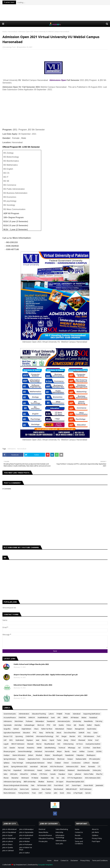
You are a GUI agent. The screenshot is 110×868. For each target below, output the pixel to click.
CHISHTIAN (29, 736)
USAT (40, 793)
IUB (55, 725)
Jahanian (78, 774)
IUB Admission (29, 770)
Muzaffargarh (58, 755)
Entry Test (7, 770)
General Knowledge (25, 751)
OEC (59, 744)
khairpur (22, 759)
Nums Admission (10, 793)
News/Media (88, 721)
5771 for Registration (75, 778)
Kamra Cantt (24, 789)
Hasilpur (7, 755)
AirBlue (82, 751)
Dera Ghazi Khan (70, 733)
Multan (84, 718)
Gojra (70, 774)
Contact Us (79, 832)
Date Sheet (97, 748)
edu (63, 778)
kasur (74, 751)
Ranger (64, 736)
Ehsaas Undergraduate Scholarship (16, 785)
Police (69, 725)
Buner (83, 767)
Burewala (92, 767)
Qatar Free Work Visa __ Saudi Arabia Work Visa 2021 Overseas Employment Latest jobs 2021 (51, 695)
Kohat (90, 740)
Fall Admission (89, 736)
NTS (79, 736)
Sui (58, 778)
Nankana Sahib (81, 759)
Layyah (6, 744)
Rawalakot (45, 778)
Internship (59, 832)
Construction (76, 763)
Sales (5, 774)
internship (18, 725)
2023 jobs (14, 774)
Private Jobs (43, 841)
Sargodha (7, 729)
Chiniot (66, 763)
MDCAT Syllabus (59, 770)
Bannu (44, 740)
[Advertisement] (55, 13)
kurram (88, 793)
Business (50, 782)
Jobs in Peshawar (26, 844)
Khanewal (82, 740)
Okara (36, 729)
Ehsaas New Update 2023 (75, 782)
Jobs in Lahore (8, 841)
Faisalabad (93, 718)
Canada (53, 774)
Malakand (71, 770)
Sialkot (89, 725)
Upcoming (19, 736)
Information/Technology (45, 736)
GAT (67, 785)
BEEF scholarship (30, 782)
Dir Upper (60, 782)
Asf (79, 748)
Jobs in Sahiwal (8, 850)
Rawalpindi (51, 721)
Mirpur (59, 751)
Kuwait (40, 770)
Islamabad (77, 714)
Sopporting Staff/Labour (92, 714)
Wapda (97, 725)
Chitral (73, 740)
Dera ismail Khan (49, 759)
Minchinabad (58, 789)
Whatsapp (72, 748)
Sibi (52, 778)
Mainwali (96, 763)
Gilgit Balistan (26, 729)
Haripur (70, 759)
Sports (6, 767)
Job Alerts (95, 832)
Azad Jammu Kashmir (93, 744)
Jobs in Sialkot (24, 853)
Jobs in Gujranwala (26, 832)
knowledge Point (10, 47)
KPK (59, 718)
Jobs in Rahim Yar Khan (26, 849)
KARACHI (32, 718)
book (62, 793)
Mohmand (25, 778)
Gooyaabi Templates (45, 865)
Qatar (96, 733)
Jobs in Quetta (8, 847)
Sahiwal (16, 729)
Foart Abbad (59, 785)
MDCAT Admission (18, 744)
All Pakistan (75, 718)
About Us (95, 829)
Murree (39, 744)
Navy (41, 733)
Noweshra (31, 748)
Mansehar (15, 778)
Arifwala (34, 774)
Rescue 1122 (8, 736)
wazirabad (34, 767)
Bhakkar (41, 782)
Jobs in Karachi (25, 838)
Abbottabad (60, 729)
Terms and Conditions (79, 842)
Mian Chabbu (46, 789)
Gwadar (12, 748)
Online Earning (68, 744)
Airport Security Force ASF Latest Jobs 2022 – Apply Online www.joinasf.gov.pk (46, 675)
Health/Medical (43, 718)
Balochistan (19, 721)
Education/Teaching (39, 714)
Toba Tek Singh (18, 763)
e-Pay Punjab (78, 793)
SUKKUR (81, 733)
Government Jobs (10, 714)
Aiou (89, 733)
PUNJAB (59, 714)
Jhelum (31, 755)
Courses (90, 751)
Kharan (6, 778)
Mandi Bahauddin (84, 770)
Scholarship (77, 721)
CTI (99, 767)
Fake (33, 785)
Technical (62, 748)
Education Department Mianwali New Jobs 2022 (33, 685)
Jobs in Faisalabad (9, 832)
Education (27, 733)
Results (82, 725)
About (56, 861)
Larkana (48, 770)
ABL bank (44, 767)
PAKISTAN (22, 718)
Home (5, 32)
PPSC (49, 725)
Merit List (41, 725)
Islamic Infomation (19, 755)
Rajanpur (30, 740)
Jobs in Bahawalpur (26, 829)
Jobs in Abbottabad (9, 829)
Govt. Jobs (59, 844)
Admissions (12, 449)
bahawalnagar (30, 725)
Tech (99, 736)
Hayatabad (17, 770)
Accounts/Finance (10, 718)
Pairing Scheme (24, 793)
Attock (59, 733)
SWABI (39, 748)
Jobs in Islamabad (9, 838)
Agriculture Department (12, 733)
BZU (11, 740)
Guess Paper (76, 785)
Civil (5, 748)
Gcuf (97, 740)
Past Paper (96, 841)
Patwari (69, 729)
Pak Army (99, 721)
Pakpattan (80, 755)
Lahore (51, 714)
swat (38, 740)
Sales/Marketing (50, 748)
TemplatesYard (21, 865)
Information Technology (60, 836)
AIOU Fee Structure (57, 767)
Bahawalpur (40, 721)
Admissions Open (58, 80)
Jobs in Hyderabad (26, 835)
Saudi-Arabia (92, 729)
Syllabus (6, 763)
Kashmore (35, 789)
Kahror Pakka (89, 774)
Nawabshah (69, 755)
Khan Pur (99, 774)
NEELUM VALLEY (71, 789)
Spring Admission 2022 (19, 767)
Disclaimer (79, 838)
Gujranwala (8, 725)
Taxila (59, 740)
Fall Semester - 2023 (44, 785)
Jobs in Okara (7, 844)
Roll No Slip (50, 733)
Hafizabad (38, 751)
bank (53, 718)
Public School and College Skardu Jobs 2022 (31, 664)
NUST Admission (86, 789)
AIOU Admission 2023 (93, 778)
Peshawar (29, 721)
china (69, 793)
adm (55, 793)
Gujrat (52, 740)
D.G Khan (87, 748)
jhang (66, 740)
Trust (34, 793)
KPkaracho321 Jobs (10, 789)
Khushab (39, 755)
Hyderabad (20, 740)
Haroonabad (12, 32)
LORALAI (87, 763)
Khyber (48, 755)
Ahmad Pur (24, 774)
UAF (5, 740)
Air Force (80, 744)
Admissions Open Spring (12, 782)
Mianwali (30, 744)
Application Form (34, 759)
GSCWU (99, 751)
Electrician (61, 759)
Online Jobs (97, 770)
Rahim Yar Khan (47, 729)
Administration (24, 714)
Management (80, 729)
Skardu (67, 751)
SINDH (66, 718)
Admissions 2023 (72, 767)
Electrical (42, 829)
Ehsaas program (9, 751)
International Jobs (64, 721)
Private (68, 714)
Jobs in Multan (25, 841)
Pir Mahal (35, 778)
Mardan (72, 736)
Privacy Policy (97, 838)
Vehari (50, 763)
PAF (57, 736)
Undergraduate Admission (35, 763)
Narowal (21, 748)
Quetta (61, 725)
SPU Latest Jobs (95, 759)
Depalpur (62, 774)
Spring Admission (10, 759)
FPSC (35, 733)
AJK (75, 725)
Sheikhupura (91, 755)
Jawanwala (99, 785)
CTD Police (43, 774)
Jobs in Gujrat (7, 835)
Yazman (48, 793)
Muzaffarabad (49, 744)
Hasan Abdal (88, 785)
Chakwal (58, 763)
